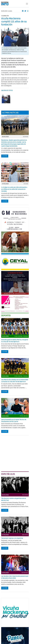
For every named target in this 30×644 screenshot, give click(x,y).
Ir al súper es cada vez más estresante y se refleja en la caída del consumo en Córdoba (14, 189)
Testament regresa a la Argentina (12, 538)
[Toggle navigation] (27, 4)
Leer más (5, 156)
